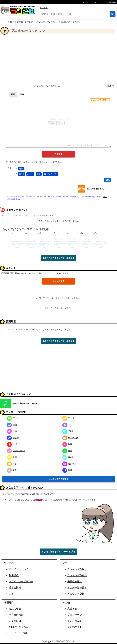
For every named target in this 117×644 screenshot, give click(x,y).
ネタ (12, 464)
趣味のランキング (25, 22)
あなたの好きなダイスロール (49, 22)
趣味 (21, 169)
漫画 (12, 425)
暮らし (68, 457)
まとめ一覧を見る (77, 588)
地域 (67, 470)
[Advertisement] (58, 59)
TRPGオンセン (51, 174)
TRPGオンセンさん (95, 189)
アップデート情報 (19, 633)
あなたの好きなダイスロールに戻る (58, 258)
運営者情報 (15, 588)
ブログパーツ (75, 615)
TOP (12, 22)
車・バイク (70, 438)
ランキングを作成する (58, 479)
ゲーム (13, 418)
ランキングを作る (77, 575)
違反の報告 (15, 609)
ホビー (30, 174)
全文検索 (44, 8)
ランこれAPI (74, 621)
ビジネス (69, 464)
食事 (12, 457)
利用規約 (14, 575)
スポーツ (14, 444)
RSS (11, 594)
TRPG (21, 174)
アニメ (68, 418)
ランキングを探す (77, 569)
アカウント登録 (76, 594)
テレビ (68, 431)
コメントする (58, 281)
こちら (105, 197)
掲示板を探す (75, 581)
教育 (12, 470)
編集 (108, 180)
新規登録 (38, 500)
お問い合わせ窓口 (19, 627)
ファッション (16, 451)
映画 (12, 431)
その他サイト (75, 627)
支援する (72, 609)
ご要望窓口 (15, 621)
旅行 (67, 444)
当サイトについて (19, 569)
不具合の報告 (16, 615)
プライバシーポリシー (21, 581)
